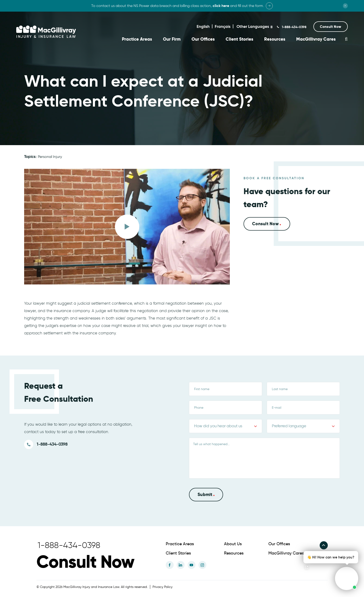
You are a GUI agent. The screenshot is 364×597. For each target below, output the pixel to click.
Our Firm (172, 39)
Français (223, 26)
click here (221, 6)
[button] (331, 27)
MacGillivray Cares (316, 39)
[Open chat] (307, 567)
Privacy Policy (162, 586)
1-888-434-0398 (294, 27)
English (203, 26)
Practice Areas (137, 39)
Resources (275, 39)
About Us (233, 543)
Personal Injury (50, 156)
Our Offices (203, 39)
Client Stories (239, 39)
